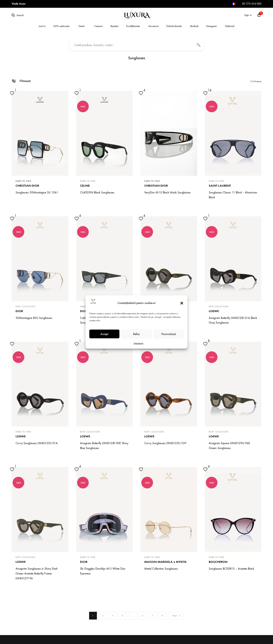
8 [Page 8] (162, 616)
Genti (81, 26)
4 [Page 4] (123, 616)
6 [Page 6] (142, 616)
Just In (42, 26)
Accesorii (153, 26)
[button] (182, 303)
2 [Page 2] (103, 616)
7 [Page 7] (152, 616)
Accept (104, 334)
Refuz (136, 334)
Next (177, 616)
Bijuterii (114, 26)
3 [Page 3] (113, 616)
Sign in (248, 15)
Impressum (139, 343)
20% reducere (61, 26)
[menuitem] (234, 4)
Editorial (230, 26)
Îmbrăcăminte (174, 26)
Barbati (194, 26)
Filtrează (21, 81)
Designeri (211, 26)
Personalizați (169, 334)
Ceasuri (98, 26)
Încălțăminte (133, 26)
